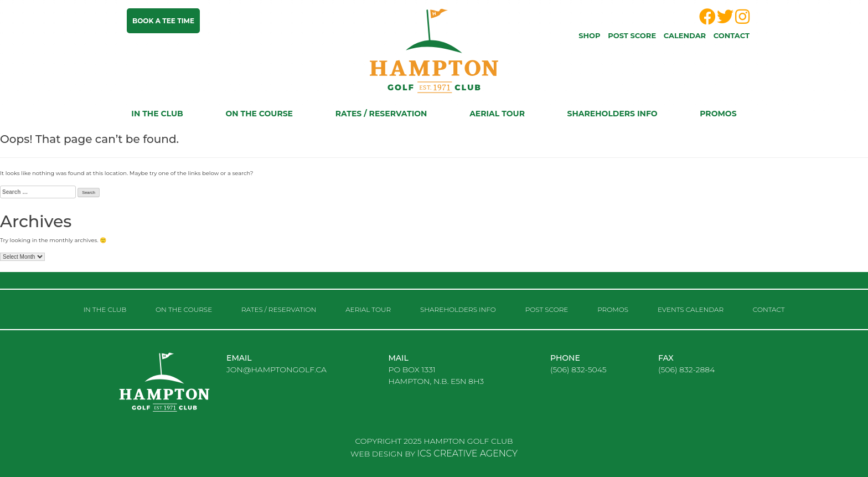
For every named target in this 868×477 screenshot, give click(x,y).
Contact (732, 35)
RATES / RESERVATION (381, 114)
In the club (157, 114)
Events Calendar (691, 309)
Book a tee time (163, 21)
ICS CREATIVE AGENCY (467, 453)
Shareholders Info (613, 114)
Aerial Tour (497, 114)
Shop (589, 35)
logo (174, 391)
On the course (259, 114)
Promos (718, 114)
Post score (632, 35)
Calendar (685, 35)
